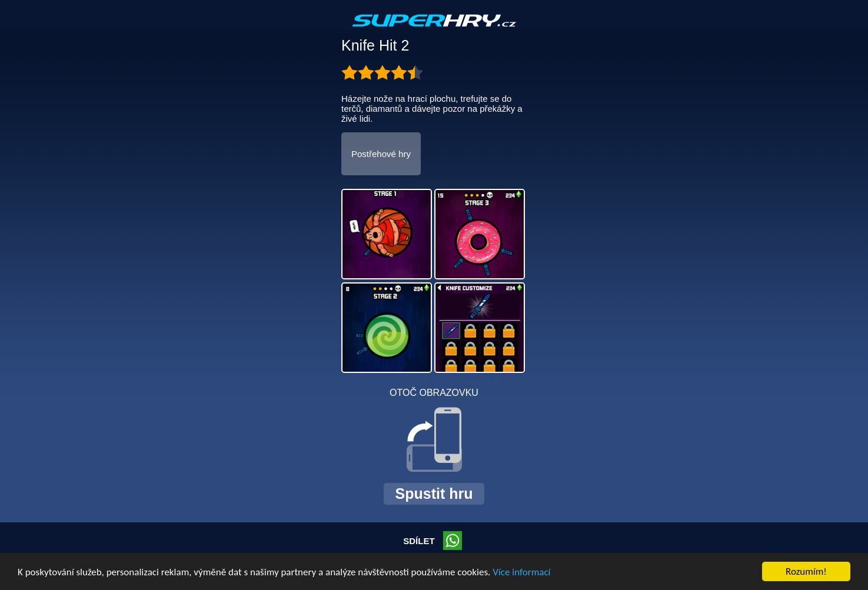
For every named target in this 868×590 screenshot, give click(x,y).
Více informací (521, 572)
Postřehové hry (381, 154)
